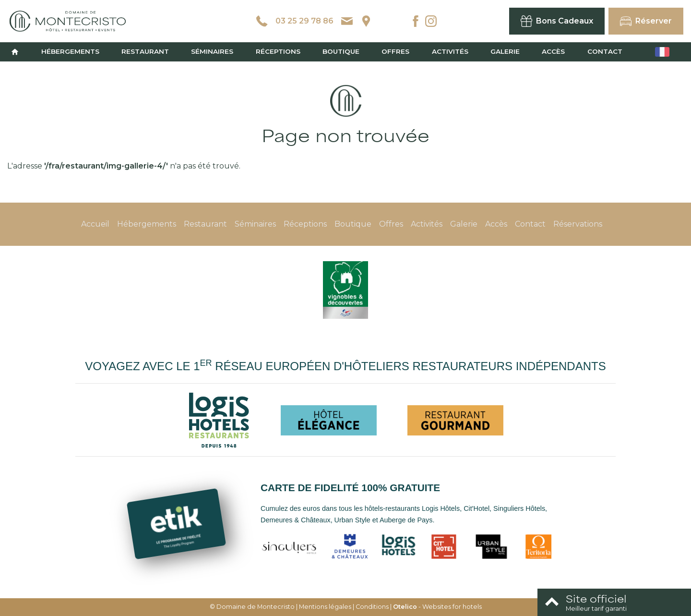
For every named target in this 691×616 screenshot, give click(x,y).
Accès (553, 51)
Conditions (372, 607)
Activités (450, 51)
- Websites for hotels (437, 607)
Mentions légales (325, 607)
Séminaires (212, 51)
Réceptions (278, 51)
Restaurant (145, 51)
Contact (605, 51)
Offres (395, 51)
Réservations (578, 224)
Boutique (341, 51)
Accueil (95, 224)
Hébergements (70, 51)
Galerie (505, 51)
